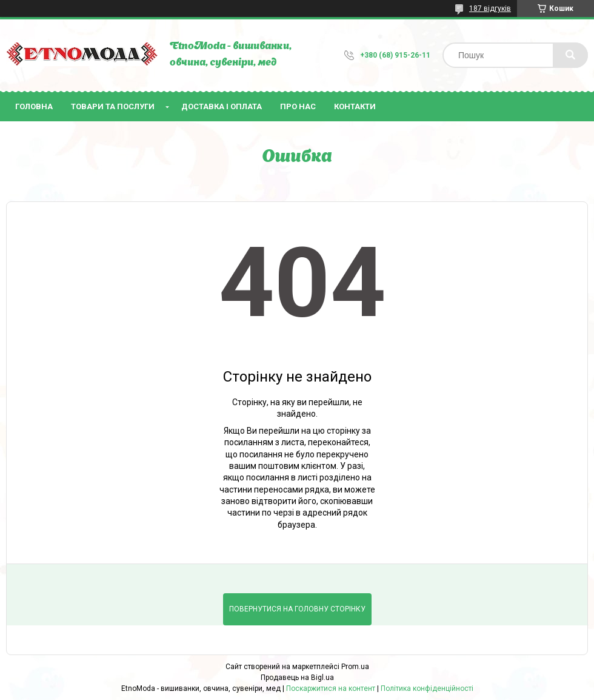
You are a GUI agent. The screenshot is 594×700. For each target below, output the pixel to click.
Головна (34, 106)
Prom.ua (355, 667)
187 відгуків (490, 8)
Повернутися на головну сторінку (297, 609)
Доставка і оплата (222, 106)
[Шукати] (570, 55)
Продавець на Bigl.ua (297, 678)
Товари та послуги (113, 106)
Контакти (355, 106)
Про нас (298, 106)
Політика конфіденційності (427, 688)
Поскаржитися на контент (331, 688)
